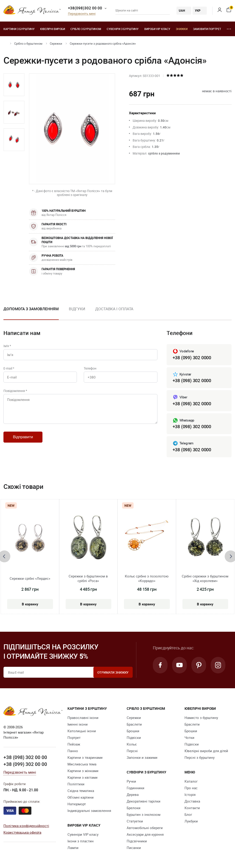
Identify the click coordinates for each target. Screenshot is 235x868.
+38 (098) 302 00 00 (25, 757)
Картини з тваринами (85, 757)
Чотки (189, 737)
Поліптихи (76, 784)
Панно (73, 751)
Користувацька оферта (22, 832)
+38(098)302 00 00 (85, 8)
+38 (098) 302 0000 (192, 380)
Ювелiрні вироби (53, 29)
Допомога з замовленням (31, 309)
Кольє (132, 744)
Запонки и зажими (142, 757)
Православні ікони (83, 718)
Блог (188, 814)
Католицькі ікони (82, 731)
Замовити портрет (207, 29)
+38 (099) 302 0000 (192, 358)
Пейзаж (74, 744)
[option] (14, 85)
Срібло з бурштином (86, 29)
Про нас (191, 788)
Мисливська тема (82, 764)
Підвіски (134, 737)
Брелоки (134, 808)
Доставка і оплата (114, 309)
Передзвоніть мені (82, 14)
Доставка (192, 801)
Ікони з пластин (81, 841)
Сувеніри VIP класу (83, 834)
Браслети (134, 724)
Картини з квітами (83, 777)
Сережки (56, 44)
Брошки (133, 731)
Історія (190, 795)
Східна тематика (81, 791)
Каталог (191, 781)
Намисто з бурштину (201, 718)
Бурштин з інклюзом (144, 814)
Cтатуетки (135, 821)
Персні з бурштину (200, 757)
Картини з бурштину (19, 29)
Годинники (136, 788)
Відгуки (77, 309)
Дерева (133, 795)
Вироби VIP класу (157, 29)
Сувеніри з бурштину (123, 29)
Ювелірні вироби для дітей (206, 751)
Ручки (131, 781)
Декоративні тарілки (144, 801)
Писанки (134, 848)
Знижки (182, 29)
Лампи (73, 848)
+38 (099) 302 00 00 (25, 764)
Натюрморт (77, 804)
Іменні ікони (78, 724)
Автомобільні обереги (145, 828)
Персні (132, 751)
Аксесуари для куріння (145, 834)
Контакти (192, 808)
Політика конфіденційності (26, 826)
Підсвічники (137, 841)
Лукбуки (191, 821)
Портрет (74, 737)
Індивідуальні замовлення (89, 811)
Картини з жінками (83, 771)
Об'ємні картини (81, 797)
